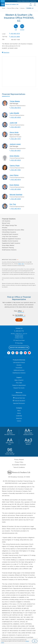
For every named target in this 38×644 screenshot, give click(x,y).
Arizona (23, 8)
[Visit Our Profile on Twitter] (13, 353)
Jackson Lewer (15, 144)
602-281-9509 (16, 189)
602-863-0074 (15, 34)
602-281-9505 (16, 117)
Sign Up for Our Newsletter (19, 348)
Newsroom (19, 418)
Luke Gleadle (14, 113)
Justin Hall (13, 123)
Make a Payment (19, 380)
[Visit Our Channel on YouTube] (29, 353)
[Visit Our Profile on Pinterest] (25, 353)
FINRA (20, 264)
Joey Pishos (14, 175)
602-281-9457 (16, 151)
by (13, 315)
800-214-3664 (15, 37)
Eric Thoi (13, 204)
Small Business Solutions (19, 373)
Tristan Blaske (15, 101)
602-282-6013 (16, 209)
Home (4, 8)
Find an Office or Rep (13, 8)
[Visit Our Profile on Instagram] (17, 353)
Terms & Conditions (19, 467)
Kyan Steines (14, 185)
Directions (6, 52)
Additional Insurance (19, 370)
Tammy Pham (15, 166)
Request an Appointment (19, 385)
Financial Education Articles (19, 395)
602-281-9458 (16, 199)
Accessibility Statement (19, 465)
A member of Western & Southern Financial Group (27, 1)
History (19, 413)
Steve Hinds (14, 132)
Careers (19, 421)
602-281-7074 (16, 139)
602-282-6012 (16, 108)
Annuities (19, 365)
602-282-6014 (16, 180)
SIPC (23, 264)
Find (15, 311)
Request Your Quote (19, 388)
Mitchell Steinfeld (16, 195)
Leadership (19, 416)
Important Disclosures (19, 403)
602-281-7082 (16, 170)
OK (35, 641)
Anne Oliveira (14, 156)
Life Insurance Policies (19, 362)
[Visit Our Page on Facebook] (9, 353)
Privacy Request (19, 459)
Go (19, 320)
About (19, 411)
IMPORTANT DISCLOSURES (9, 260)
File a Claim (19, 383)
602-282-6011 (16, 127)
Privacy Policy (19, 462)
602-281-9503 (16, 160)
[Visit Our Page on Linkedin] (21, 353)
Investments (19, 368)
